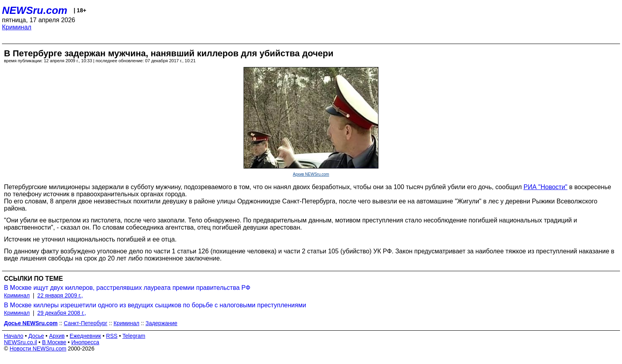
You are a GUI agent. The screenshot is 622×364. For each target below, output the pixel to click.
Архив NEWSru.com (311, 174)
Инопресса (85, 342)
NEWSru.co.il (20, 342)
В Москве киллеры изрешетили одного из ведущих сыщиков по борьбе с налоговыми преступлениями (155, 305)
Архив (57, 336)
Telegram (134, 336)
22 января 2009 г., (60, 295)
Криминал (17, 27)
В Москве (54, 342)
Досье (36, 336)
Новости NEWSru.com (38, 349)
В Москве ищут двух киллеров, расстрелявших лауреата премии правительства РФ (127, 288)
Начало (14, 336)
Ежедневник (85, 336)
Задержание (161, 323)
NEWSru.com (35, 10)
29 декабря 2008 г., (62, 313)
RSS (112, 336)
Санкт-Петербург (86, 323)
